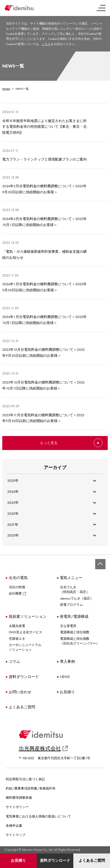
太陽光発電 (17, 626)
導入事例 (67, 662)
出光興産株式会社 (43, 748)
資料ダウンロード (55, 860)
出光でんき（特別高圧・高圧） (75, 589)
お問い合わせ (20, 692)
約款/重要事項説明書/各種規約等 (31, 788)
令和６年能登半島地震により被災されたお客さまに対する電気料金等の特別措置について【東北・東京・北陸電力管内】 (44, 127)
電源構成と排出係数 (75, 632)
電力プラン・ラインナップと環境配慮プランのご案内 (44, 159)
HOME (6, 89)
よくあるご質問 (92, 860)
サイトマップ (16, 835)
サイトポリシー (17, 807)
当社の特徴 (17, 587)
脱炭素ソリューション (28, 617)
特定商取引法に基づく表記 (25, 779)
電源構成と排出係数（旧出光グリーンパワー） (80, 641)
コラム (14, 662)
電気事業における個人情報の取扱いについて (38, 816)
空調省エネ (17, 639)
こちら (46, 44)
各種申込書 (14, 826)
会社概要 (17, 593)
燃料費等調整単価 (19, 798)
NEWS (65, 677)
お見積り (18, 860)
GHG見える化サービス (25, 632)
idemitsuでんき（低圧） (77, 598)
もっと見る (49, 443)
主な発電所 (68, 626)
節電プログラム (71, 605)
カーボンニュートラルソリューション (25, 647)
